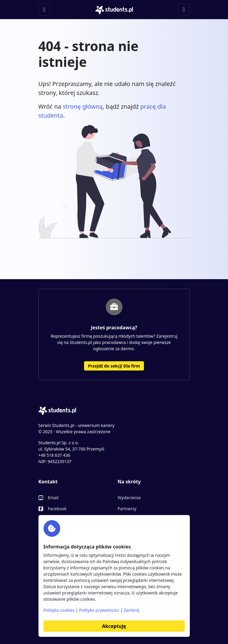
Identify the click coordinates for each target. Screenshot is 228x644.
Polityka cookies (59, 610)
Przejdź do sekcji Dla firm (114, 366)
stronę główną (83, 106)
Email (53, 498)
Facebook (57, 509)
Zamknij (131, 610)
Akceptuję (114, 626)
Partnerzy (127, 509)
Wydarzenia (129, 498)
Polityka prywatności (99, 610)
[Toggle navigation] (44, 10)
